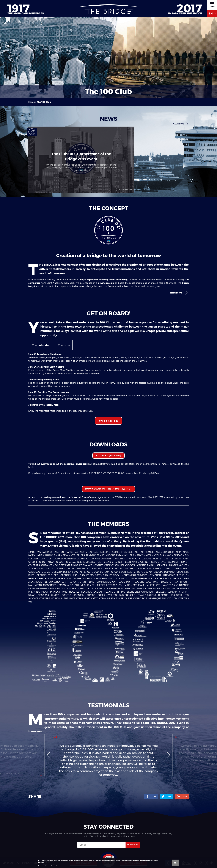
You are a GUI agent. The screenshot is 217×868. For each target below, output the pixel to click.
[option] (108, 764)
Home (32, 102)
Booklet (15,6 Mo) (109, 455)
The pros (64, 345)
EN (212, 14)
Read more (179, 293)
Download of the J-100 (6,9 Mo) (108, 489)
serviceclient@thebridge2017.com (144, 473)
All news (181, 124)
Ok (175, 863)
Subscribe (108, 421)
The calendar (41, 345)
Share (182, 814)
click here (59, 866)
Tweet (166, 814)
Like (151, 814)
